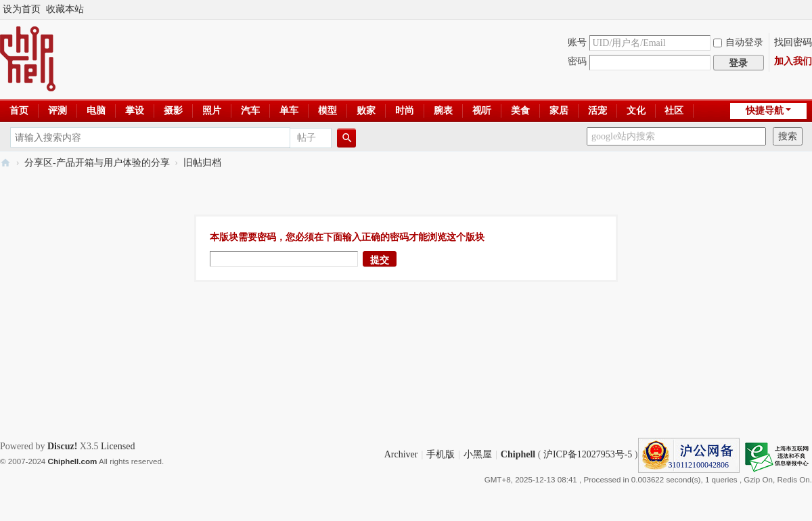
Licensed (118, 446)
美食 (520, 111)
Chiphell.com (73, 461)
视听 (482, 111)
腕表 (443, 111)
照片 (212, 111)
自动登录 (738, 42)
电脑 (96, 111)
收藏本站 (65, 9)
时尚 (405, 111)
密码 (577, 61)
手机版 (441, 454)
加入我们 (793, 61)
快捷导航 (765, 111)
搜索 (788, 136)
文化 (636, 111)
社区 (674, 111)
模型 (328, 111)
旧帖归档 (202, 163)
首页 (19, 111)
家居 (559, 111)
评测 (58, 111)
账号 (577, 42)
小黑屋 (478, 454)
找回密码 (793, 42)
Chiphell (518, 454)
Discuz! (62, 446)
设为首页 (22, 9)
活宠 (597, 111)
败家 (366, 111)
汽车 (250, 111)
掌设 (135, 111)
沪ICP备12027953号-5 (588, 454)
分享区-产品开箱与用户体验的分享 (97, 163)
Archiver (401, 454)
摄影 (173, 111)
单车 (289, 111)
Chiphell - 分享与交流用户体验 (5, 163)
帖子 (307, 138)
